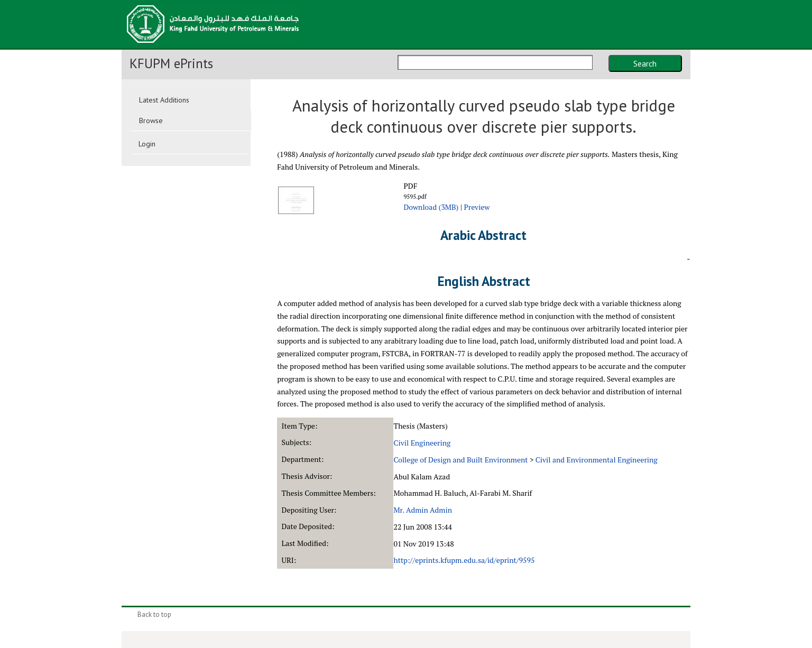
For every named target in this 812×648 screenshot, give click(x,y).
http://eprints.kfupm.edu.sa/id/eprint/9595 (464, 560)
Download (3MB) (431, 207)
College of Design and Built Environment (460, 460)
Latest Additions (164, 100)
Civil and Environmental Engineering (597, 460)
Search (645, 63)
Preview (477, 207)
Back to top (154, 614)
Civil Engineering (422, 443)
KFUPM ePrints (171, 63)
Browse (151, 121)
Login (147, 144)
